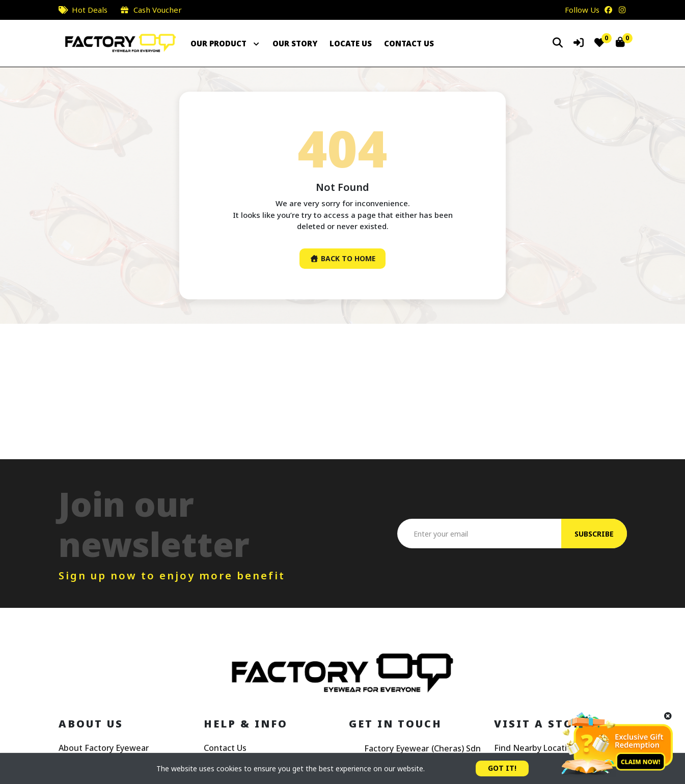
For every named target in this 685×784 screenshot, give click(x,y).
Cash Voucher (158, 10)
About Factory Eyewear (104, 748)
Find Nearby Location (536, 748)
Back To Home (343, 259)
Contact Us (225, 748)
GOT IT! (502, 768)
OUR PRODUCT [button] (225, 43)
